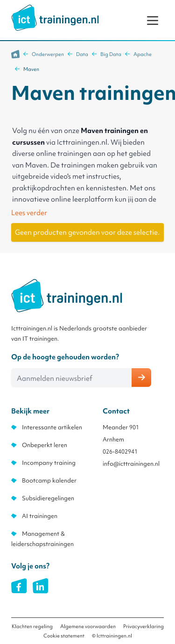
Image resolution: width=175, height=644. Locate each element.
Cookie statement (64, 636)
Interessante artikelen (52, 427)
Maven (31, 69)
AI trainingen (40, 516)
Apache (143, 54)
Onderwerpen (48, 54)
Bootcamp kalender (49, 480)
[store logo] (55, 18)
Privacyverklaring (143, 626)
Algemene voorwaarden (88, 626)
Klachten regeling (32, 626)
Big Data (111, 54)
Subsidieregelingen (48, 498)
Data (82, 54)
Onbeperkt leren (45, 445)
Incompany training (49, 463)
